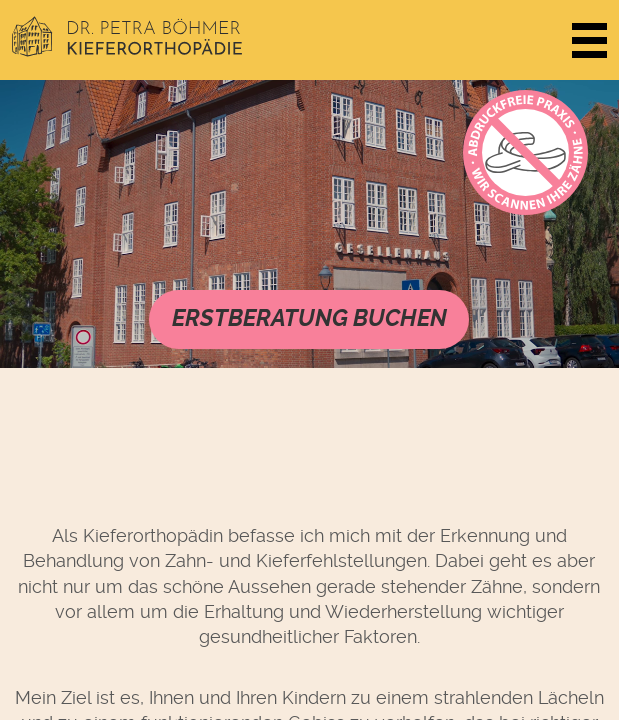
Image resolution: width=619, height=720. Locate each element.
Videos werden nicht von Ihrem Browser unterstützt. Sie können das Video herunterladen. (309, 224)
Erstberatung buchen (309, 318)
